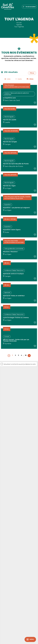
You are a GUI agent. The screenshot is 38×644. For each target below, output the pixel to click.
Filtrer (32, 73)
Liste (9, 79)
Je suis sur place (29, 7)
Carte (20, 79)
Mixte (31, 79)
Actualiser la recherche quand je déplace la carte (20, 364)
